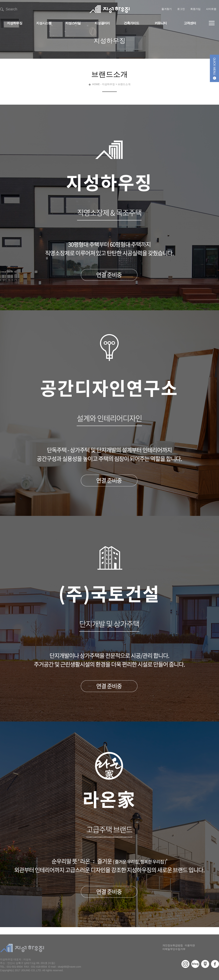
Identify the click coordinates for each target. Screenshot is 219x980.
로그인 (181, 9)
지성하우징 (15, 23)
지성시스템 (44, 23)
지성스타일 (73, 23)
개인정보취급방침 (173, 945)
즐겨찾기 (167, 9)
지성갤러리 (102, 23)
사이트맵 (211, 9)
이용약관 (190, 945)
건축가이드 (131, 23)
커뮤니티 (161, 23)
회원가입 (195, 9)
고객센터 (190, 23)
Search (9, 9)
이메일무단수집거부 (174, 949)
